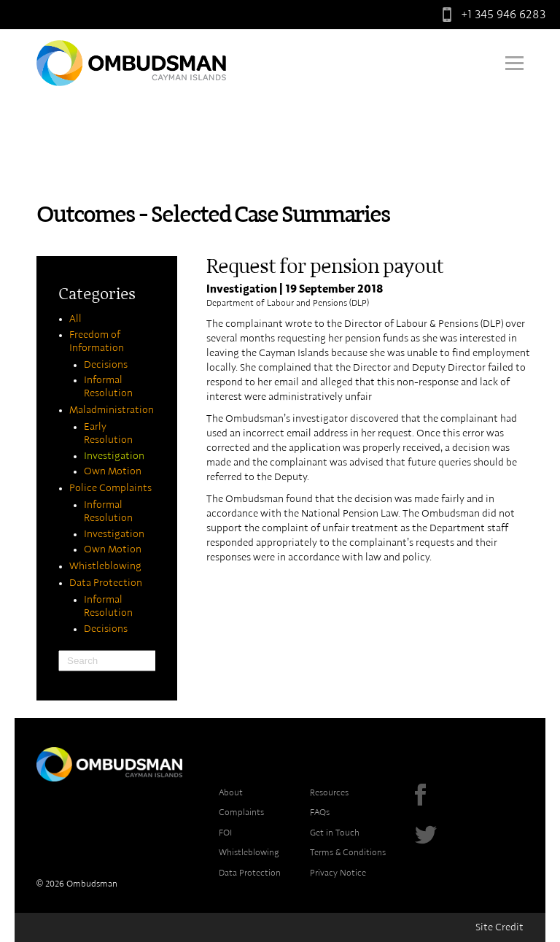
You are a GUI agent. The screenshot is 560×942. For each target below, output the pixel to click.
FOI (225, 833)
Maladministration (112, 410)
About (231, 792)
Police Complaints (110, 488)
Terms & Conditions (348, 852)
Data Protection (106, 583)
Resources (329, 792)
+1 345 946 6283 (491, 15)
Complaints (241, 812)
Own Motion (113, 471)
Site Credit (499, 927)
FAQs (320, 812)
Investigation (114, 456)
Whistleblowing (105, 566)
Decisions (106, 365)
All (75, 319)
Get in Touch (335, 833)
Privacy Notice (338, 873)
